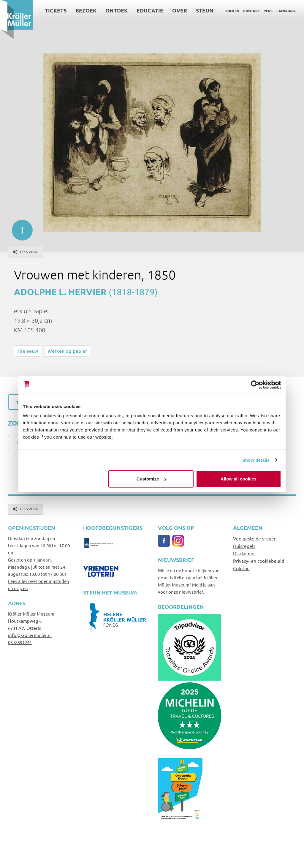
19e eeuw (28, 351)
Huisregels (244, 546)
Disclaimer (244, 553)
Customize (151, 479)
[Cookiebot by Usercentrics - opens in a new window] (255, 385)
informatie (19, 227)
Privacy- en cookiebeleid (259, 561)
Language (286, 11)
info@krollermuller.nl (30, 635)
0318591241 (20, 642)
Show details (256, 460)
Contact (251, 11)
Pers (268, 11)
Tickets (56, 10)
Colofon (241, 568)
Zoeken (232, 11)
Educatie (150, 10)
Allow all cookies (239, 479)
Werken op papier (67, 351)
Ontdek (117, 10)
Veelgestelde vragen (255, 538)
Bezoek (86, 10)
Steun (205, 10)
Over (180, 10)
